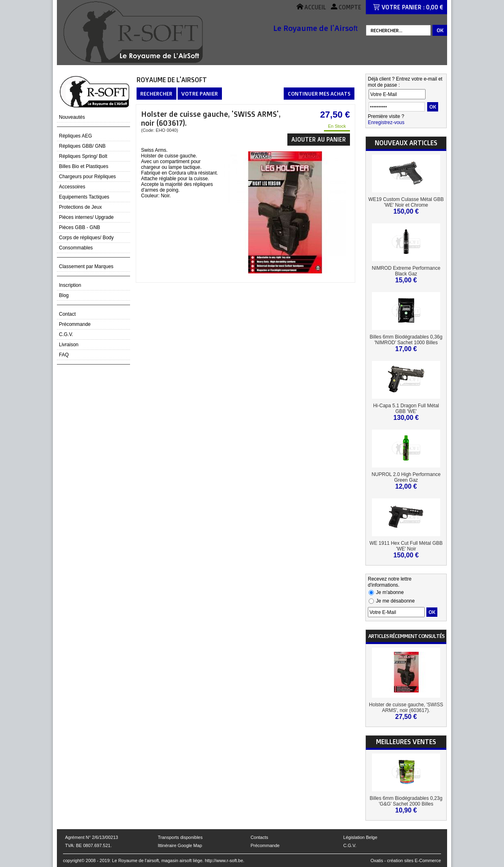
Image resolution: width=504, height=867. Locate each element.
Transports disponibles (180, 837)
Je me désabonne (395, 601)
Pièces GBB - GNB (79, 227)
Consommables (76, 248)
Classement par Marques (86, 266)
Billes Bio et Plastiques (84, 166)
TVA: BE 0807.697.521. (88, 845)
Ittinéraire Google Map (180, 845)
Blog (64, 295)
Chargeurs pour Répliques (87, 177)
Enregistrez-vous (386, 122)
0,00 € (434, 7)
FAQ (64, 355)
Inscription (70, 285)
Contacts (259, 837)
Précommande (75, 324)
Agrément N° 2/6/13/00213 (91, 837)
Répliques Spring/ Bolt (83, 156)
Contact (67, 314)
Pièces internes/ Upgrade (86, 217)
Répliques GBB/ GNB (82, 146)
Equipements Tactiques (84, 197)
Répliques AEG (75, 136)
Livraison (69, 345)
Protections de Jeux (80, 207)
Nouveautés (72, 117)
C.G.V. (66, 334)
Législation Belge (361, 837)
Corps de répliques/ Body (86, 238)
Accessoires (72, 187)
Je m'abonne (390, 592)
